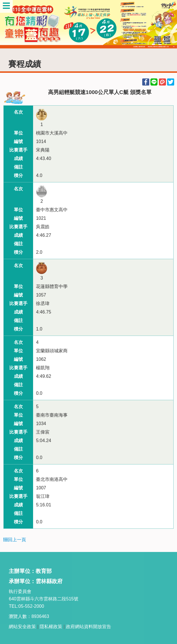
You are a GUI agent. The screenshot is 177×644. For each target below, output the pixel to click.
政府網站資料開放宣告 (88, 627)
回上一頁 (15, 540)
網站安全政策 (22, 627)
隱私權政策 (51, 627)
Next (167, 24)
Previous (10, 24)
